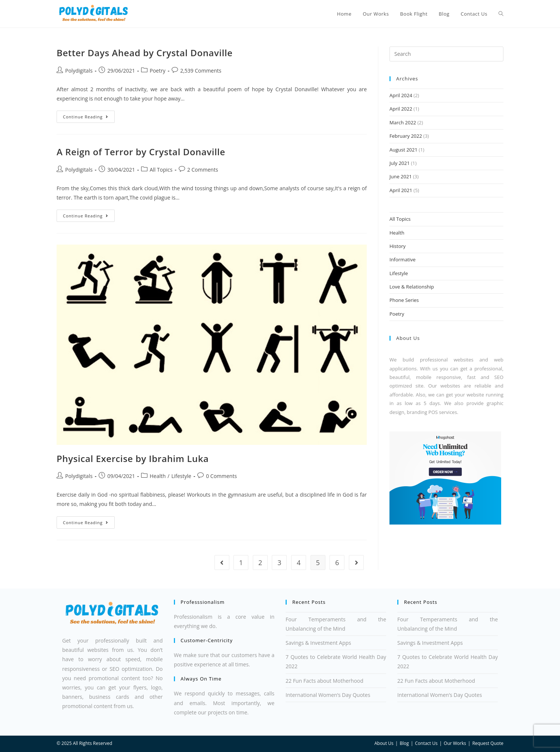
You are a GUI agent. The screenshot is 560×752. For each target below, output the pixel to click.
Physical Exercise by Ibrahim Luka (133, 458)
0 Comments (221, 476)
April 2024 (401, 95)
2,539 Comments (201, 71)
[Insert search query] (446, 54)
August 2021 (403, 150)
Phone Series (404, 300)
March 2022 (403, 122)
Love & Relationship (412, 287)
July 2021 (400, 163)
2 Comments (203, 170)
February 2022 (406, 136)
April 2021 (401, 190)
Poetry (157, 71)
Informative (402, 259)
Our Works (455, 743)
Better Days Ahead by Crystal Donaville (145, 53)
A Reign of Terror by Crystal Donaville (141, 152)
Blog (404, 743)
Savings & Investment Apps (318, 643)
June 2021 (401, 176)
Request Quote (488, 743)
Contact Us (427, 743)
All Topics (161, 170)
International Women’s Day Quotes (328, 695)
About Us (384, 743)
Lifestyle (181, 476)
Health (158, 476)
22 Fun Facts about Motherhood (324, 681)
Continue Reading (89, 115)
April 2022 (401, 109)
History (397, 246)
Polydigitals (79, 71)
